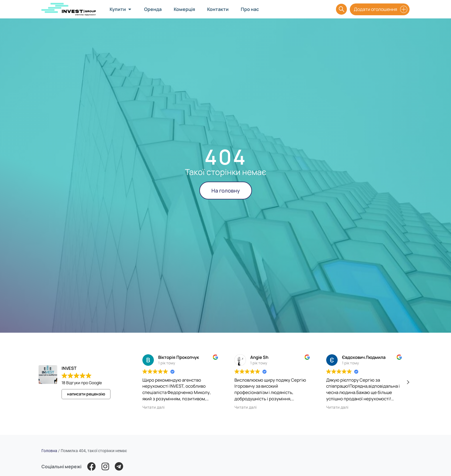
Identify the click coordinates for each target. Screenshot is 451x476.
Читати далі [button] (153, 407)
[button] (408, 382)
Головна (49, 451)
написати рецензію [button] (86, 394)
